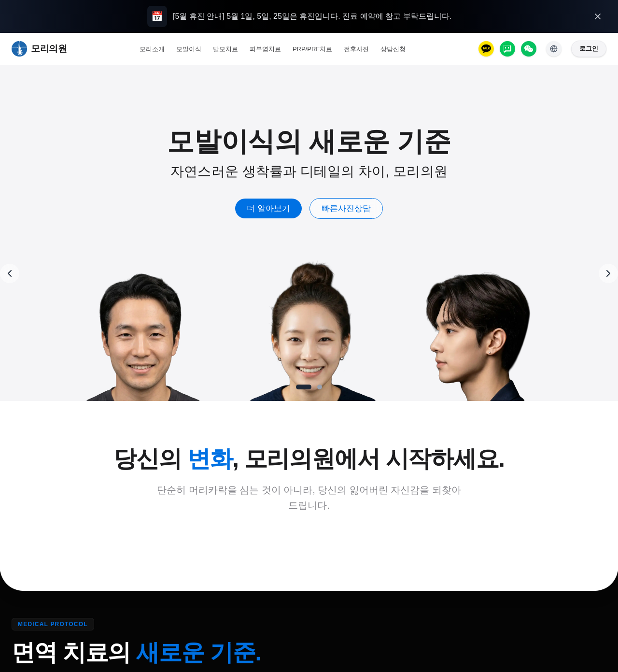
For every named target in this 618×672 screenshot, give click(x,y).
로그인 (589, 49)
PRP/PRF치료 (312, 49)
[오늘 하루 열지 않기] (598, 16)
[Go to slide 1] (304, 387)
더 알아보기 (283, 208)
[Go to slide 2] (320, 387)
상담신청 (393, 49)
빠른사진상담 (360, 208)
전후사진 (356, 49)
